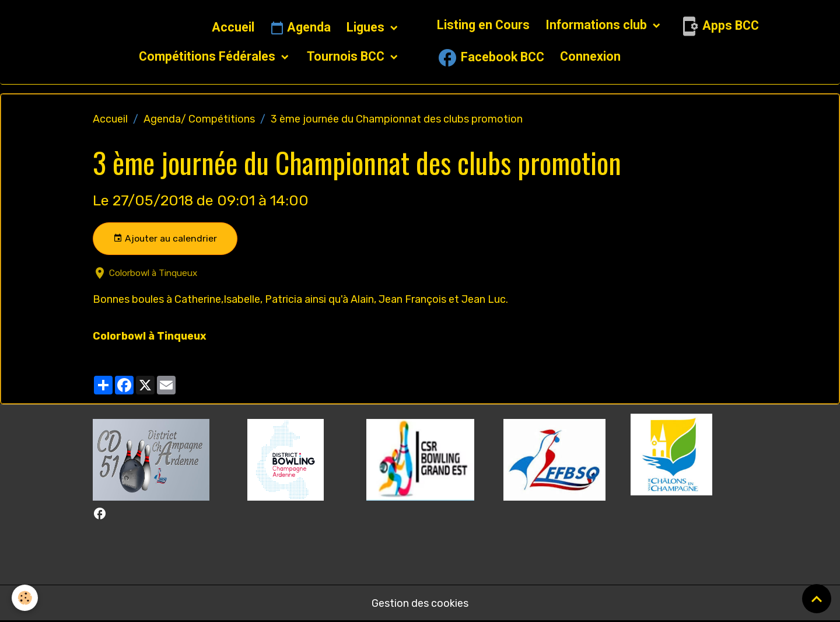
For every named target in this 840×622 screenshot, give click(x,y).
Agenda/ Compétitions (199, 119)
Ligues (367, 27)
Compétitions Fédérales (209, 56)
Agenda (300, 28)
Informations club (598, 25)
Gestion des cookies (420, 603)
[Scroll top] (817, 599)
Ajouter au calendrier (165, 239)
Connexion (590, 56)
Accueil (233, 27)
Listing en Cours (483, 25)
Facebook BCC (491, 58)
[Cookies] (25, 598)
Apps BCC (719, 26)
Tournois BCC (347, 56)
